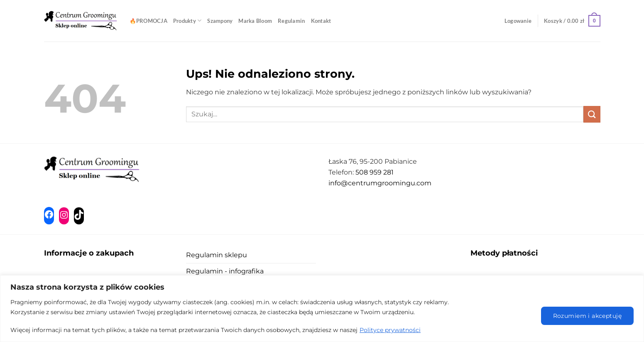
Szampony (220, 21)
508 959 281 (375, 172)
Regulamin (291, 21)
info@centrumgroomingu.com (380, 183)
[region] (322, 309)
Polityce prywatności (390, 330)
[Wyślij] (592, 114)
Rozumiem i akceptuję (587, 316)
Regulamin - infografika (225, 271)
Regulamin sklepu (217, 255)
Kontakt (321, 21)
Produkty (187, 21)
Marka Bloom (255, 21)
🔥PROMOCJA (148, 21)
